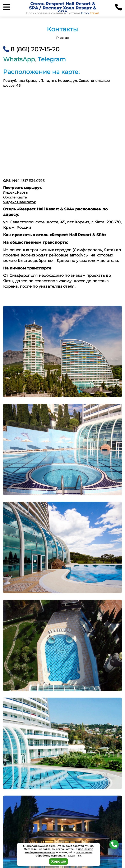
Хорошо (59, 861)
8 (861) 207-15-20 (31, 49)
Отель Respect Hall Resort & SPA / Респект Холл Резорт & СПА (63, 8)
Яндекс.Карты (16, 193)
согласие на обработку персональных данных (64, 854)
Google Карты (15, 197)
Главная (62, 38)
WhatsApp (19, 59)
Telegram (52, 59)
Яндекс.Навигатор (20, 202)
